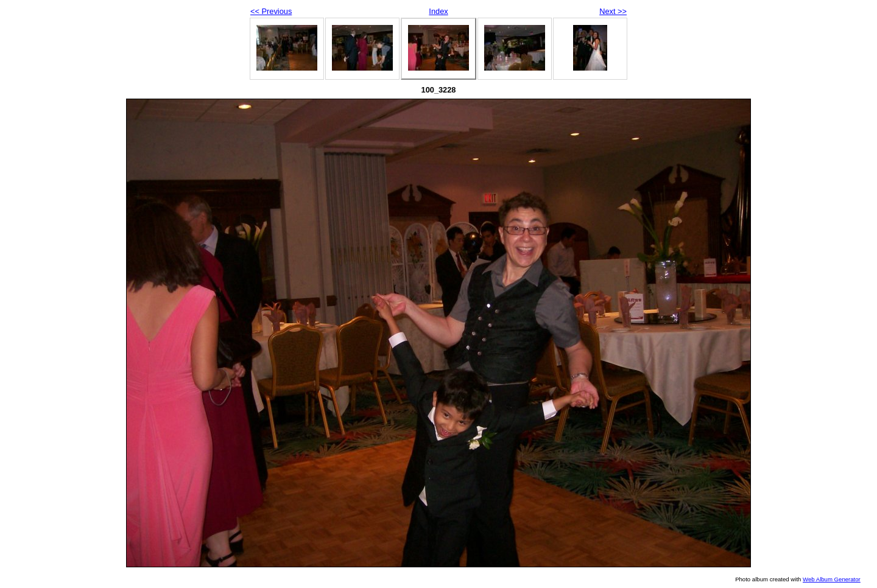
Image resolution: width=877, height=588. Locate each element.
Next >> (613, 11)
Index (438, 11)
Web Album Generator (832, 579)
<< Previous (271, 11)
